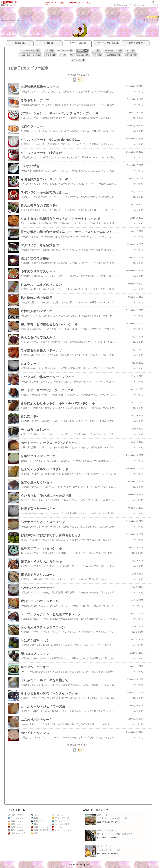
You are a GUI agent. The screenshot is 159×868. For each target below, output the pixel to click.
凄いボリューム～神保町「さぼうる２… (116, 834)
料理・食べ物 (10, 5)
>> (121, 5)
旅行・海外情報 (40, 830)
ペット (35, 815)
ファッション (15, 818)
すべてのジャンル (61, 830)
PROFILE (22, 20)
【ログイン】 (153, 20)
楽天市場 (154, 5)
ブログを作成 (142, 5)
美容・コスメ (15, 821)
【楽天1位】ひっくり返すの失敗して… (115, 818)
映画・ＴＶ (37, 821)
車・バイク (58, 821)
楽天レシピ (102, 815)
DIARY (12, 20)
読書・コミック (40, 827)
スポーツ (57, 815)
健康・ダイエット (18, 824)
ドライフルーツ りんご (109, 850)
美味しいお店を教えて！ (109, 830)
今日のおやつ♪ (104, 846)
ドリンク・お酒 (17, 833)
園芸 (34, 833)
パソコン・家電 (60, 824)
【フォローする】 (138, 20)
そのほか (57, 827)
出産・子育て (15, 815)
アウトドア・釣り (61, 818)
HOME (4, 20)
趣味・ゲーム (38, 818)
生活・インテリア (18, 827)
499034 (151, 17)
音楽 (34, 824)
